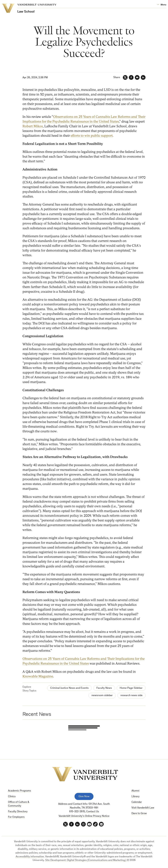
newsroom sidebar (102, 696)
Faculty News (104, 688)
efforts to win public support (92, 136)
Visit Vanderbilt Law (143, 808)
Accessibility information (30, 857)
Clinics (12, 797)
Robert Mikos (33, 126)
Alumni (135, 791)
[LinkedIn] (143, 77)
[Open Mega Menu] (162, 5)
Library (136, 797)
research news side (132, 696)
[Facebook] (131, 77)
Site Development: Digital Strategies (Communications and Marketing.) (86, 860)
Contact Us (93, 812)
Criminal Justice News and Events (69, 688)
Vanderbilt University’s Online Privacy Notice (84, 816)
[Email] (137, 77)
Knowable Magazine (38, 676)
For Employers (16, 817)
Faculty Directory (18, 812)
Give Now (84, 797)
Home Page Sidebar (131, 688)
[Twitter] (125, 77)
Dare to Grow (139, 814)
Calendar (137, 802)
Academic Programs (20, 791)
